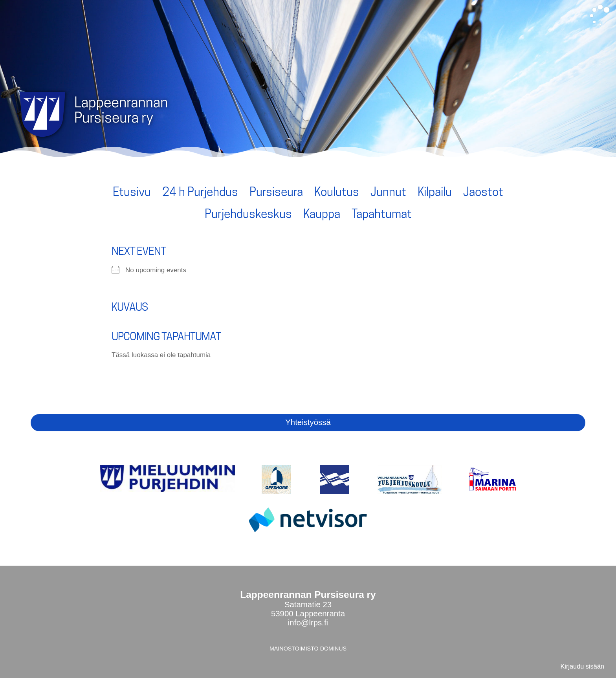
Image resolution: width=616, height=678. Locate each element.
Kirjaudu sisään (582, 666)
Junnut (388, 192)
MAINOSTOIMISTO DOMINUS (308, 649)
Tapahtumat (382, 214)
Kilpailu (435, 192)
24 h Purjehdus (200, 192)
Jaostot (483, 192)
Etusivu (132, 192)
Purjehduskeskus (248, 214)
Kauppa (322, 214)
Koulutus (337, 192)
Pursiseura (276, 192)
